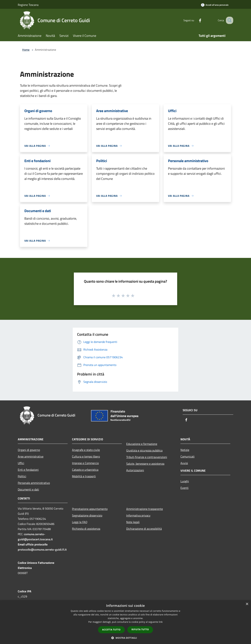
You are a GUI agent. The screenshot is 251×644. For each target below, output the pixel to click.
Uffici (21, 463)
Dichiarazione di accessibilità (144, 529)
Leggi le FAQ (80, 522)
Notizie (185, 450)
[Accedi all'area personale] (215, 5)
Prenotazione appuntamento (90, 509)
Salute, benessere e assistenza (145, 464)
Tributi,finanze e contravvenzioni (147, 457)
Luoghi (185, 481)
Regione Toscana (28, 5)
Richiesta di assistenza (86, 529)
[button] (125, 638)
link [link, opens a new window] (161, 622)
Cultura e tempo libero (86, 456)
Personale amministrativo (34, 483)
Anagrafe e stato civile (86, 450)
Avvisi (184, 463)
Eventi (184, 488)
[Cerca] (229, 20)
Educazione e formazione (142, 444)
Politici (22, 476)
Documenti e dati (28, 489)
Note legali (133, 522)
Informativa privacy (138, 515)
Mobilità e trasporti (84, 476)
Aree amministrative (31, 456)
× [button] (247, 604)
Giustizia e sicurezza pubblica (144, 450)
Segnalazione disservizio (87, 515)
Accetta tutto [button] (111, 630)
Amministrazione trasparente (145, 509)
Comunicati (188, 456)
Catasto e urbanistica (85, 470)
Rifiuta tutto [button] (140, 629)
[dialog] (125, 622)
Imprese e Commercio (85, 463)
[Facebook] (196, 20)
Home (26, 50)
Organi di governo (29, 450)
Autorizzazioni (135, 470)
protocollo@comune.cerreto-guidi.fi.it (42, 549)
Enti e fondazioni (28, 470)
